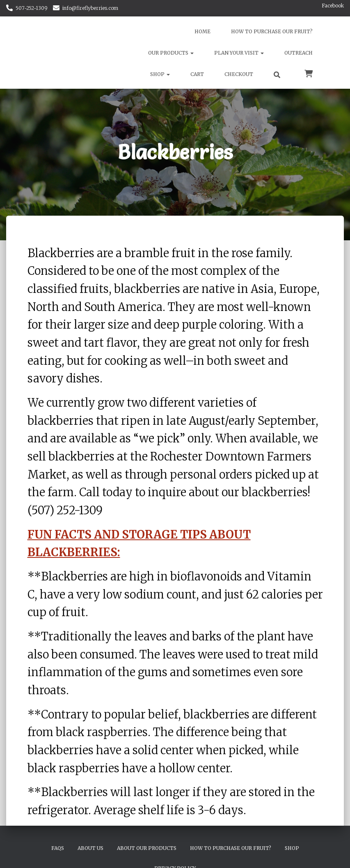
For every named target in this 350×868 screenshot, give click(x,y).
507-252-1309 (32, 8)
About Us (90, 848)
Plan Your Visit (239, 53)
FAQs (58, 848)
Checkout (239, 74)
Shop (160, 74)
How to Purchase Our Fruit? (272, 31)
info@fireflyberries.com (90, 8)
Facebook (333, 6)
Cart (197, 74)
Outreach (299, 53)
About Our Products (147, 848)
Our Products (171, 53)
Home (202, 31)
